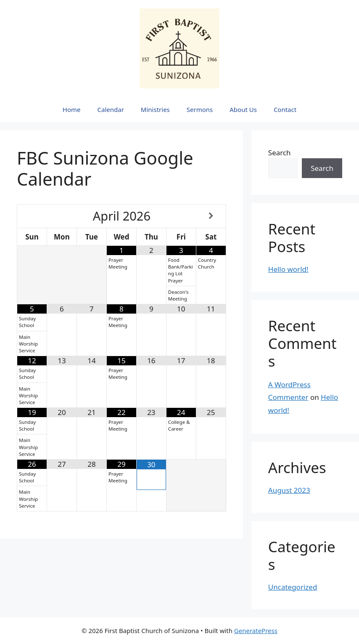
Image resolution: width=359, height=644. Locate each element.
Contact (285, 109)
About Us (243, 109)
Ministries (155, 109)
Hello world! (288, 269)
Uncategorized (293, 587)
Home (72, 109)
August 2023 (289, 490)
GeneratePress (256, 631)
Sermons (200, 109)
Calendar (111, 109)
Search (280, 153)
